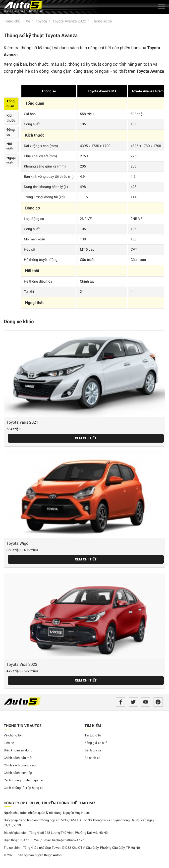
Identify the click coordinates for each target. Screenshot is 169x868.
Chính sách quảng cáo (20, 766)
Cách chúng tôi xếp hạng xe (24, 788)
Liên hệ (9, 743)
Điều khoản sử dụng (18, 751)
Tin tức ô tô (93, 736)
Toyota (41, 21)
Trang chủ (12, 21)
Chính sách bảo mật (18, 758)
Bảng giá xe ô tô (96, 743)
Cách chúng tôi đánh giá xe (23, 781)
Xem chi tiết (86, 438)
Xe (28, 21)
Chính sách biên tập (18, 773)
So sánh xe (92, 758)
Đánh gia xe (93, 751)
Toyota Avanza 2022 (69, 21)
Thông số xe (102, 21)
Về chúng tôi (13, 736)
